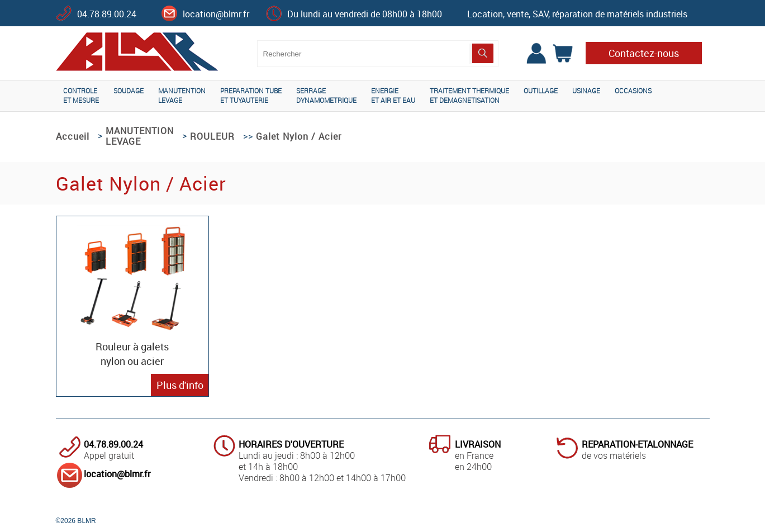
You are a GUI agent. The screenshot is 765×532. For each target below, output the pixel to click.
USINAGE (586, 91)
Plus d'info (180, 385)
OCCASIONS (633, 91)
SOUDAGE (129, 91)
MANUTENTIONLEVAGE (182, 95)
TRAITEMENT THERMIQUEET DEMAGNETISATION (469, 95)
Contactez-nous (644, 53)
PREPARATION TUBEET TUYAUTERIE (251, 95)
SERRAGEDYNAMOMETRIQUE (326, 95)
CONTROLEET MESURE (81, 95)
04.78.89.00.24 (107, 14)
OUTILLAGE (541, 91)
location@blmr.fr (216, 14)
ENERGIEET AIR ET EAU (393, 95)
